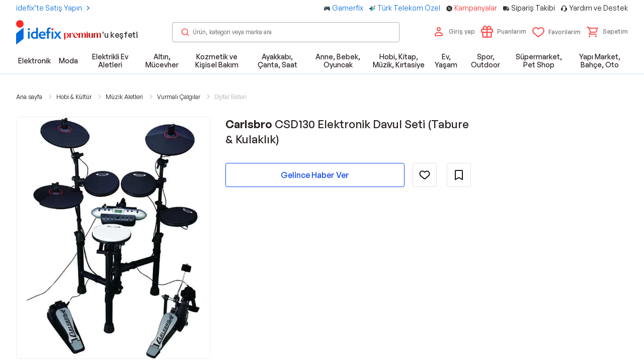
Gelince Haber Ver (315, 175)
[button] (607, 32)
